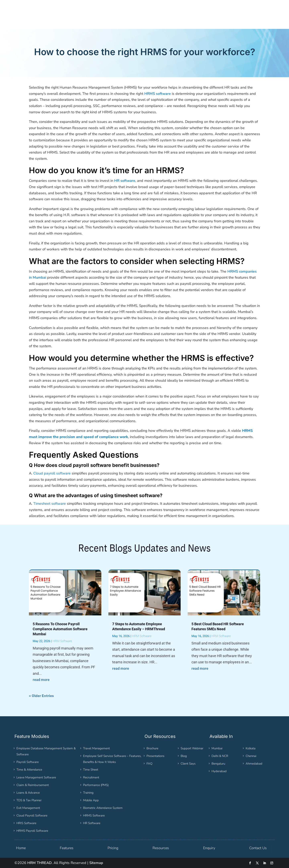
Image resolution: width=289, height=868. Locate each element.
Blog (184, 756)
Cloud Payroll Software (32, 815)
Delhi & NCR (220, 756)
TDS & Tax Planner (29, 800)
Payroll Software (28, 762)
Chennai (251, 756)
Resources (161, 848)
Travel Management (96, 748)
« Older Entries (41, 696)
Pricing (113, 848)
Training (88, 793)
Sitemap (96, 863)
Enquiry (209, 848)
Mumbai (217, 748)
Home (21, 848)
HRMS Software (94, 815)
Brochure (152, 748)
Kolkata (251, 748)
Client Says (188, 764)
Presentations (155, 756)
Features (67, 848)
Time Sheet (91, 770)
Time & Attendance (29, 770)
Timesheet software (50, 504)
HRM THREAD (40, 863)
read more (41, 680)
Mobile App (91, 800)
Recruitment (91, 777)
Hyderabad (219, 771)
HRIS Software (26, 823)
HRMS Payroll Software (32, 831)
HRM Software (62, 641)
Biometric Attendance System (103, 808)
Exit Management (28, 808)
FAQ (149, 764)
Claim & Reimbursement (33, 785)
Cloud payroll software (52, 473)
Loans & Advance (28, 793)
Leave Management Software (36, 777)
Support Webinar (192, 748)
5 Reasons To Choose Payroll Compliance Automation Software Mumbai (60, 629)
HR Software (92, 823)
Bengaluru (218, 764)
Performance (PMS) (96, 785)
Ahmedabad (254, 764)
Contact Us (258, 848)
